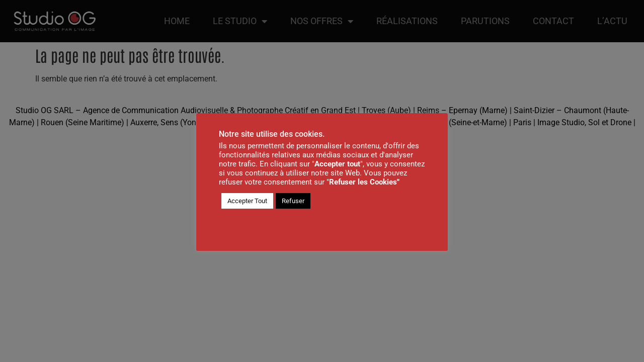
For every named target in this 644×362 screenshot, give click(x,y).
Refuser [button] (293, 201)
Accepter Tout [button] (247, 201)
